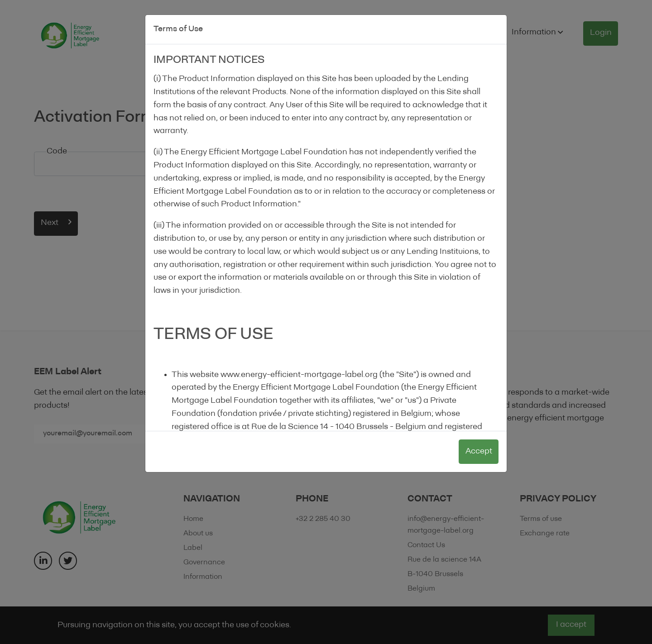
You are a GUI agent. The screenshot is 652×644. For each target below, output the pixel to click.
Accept (479, 451)
